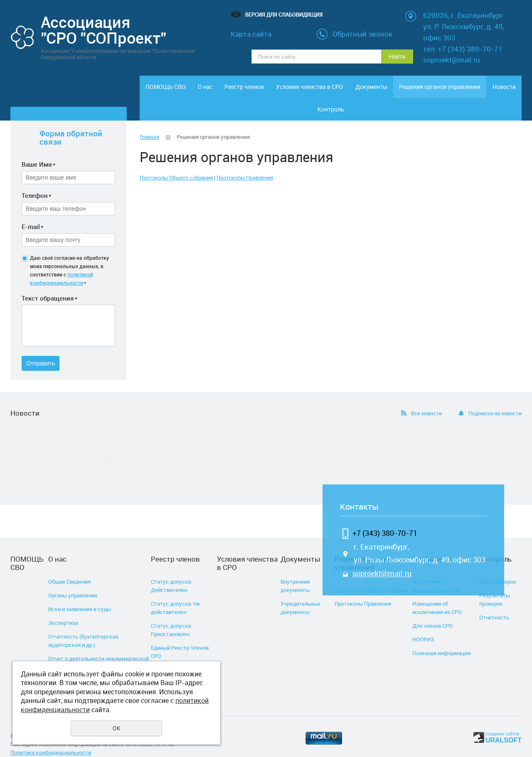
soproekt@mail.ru (382, 560)
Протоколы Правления (245, 163)
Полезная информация (441, 639)
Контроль (500, 91)
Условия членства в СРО (309, 91)
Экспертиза (63, 609)
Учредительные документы (300, 594)
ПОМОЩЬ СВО (162, 91)
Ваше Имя (38, 150)
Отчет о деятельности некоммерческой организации (99, 649)
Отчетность (494, 603)
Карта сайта (251, 34)
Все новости (426, 399)
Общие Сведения (69, 567)
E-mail (32, 212)
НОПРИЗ (423, 625)
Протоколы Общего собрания (176, 163)
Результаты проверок (495, 585)
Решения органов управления (412, 91)
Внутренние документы (295, 572)
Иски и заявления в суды (80, 595)
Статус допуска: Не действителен (175, 594)
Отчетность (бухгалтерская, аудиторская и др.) (84, 626)
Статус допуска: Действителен (171, 572)
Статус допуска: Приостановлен (171, 616)
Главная (149, 123)
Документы (368, 91)
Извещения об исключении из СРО (437, 594)
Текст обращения (49, 284)
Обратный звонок (362, 34)
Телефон (36, 181)
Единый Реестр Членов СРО (180, 638)
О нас (205, 91)
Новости (456, 91)
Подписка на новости (495, 399)
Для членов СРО (432, 612)
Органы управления (73, 581)
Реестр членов (249, 91)
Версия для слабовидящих (284, 15)
